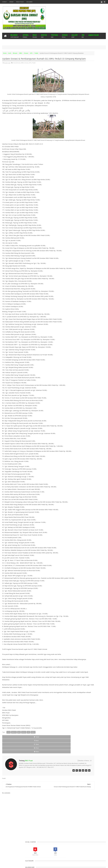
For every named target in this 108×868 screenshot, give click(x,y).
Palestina (78, 173)
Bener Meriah (79, 156)
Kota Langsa (79, 166)
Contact (4, 2)
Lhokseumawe (88, 166)
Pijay (93, 173)
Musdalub (84, 169)
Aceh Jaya (98, 143)
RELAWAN (15, 36)
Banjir (97, 153)
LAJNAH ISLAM (93, 35)
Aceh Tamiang (88, 146)
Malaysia (96, 166)
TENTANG (54, 36)
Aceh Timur (79, 149)
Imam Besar (98, 163)
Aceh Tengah (98, 146)
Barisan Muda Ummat (21, 865)
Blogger (92, 865)
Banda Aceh (90, 153)
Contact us (101, 859)
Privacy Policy (20, 2)
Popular (90, 118)
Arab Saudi (94, 149)
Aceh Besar (91, 143)
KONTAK (44, 36)
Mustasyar (92, 169)
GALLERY (75, 36)
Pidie (89, 173)
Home (5, 53)
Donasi (26, 53)
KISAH (35, 36)
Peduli (36, 53)
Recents (80, 118)
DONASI (65, 36)
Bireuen (15, 53)
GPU (31, 53)
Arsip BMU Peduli (80, 153)
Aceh (10, 53)
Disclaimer (29, 2)
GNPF (87, 163)
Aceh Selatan (79, 146)
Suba (98, 173)
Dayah (94, 159)
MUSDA (78, 169)
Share (23, 762)
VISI (83, 36)
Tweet (9, 762)
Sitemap (11, 2)
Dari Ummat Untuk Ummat (83, 159)
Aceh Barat (83, 143)
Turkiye (77, 176)
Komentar (101, 118)
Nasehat (99, 169)
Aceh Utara (87, 149)
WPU (82, 176)
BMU (21, 53)
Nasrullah (103, 865)
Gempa (82, 163)
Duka (77, 163)
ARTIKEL (26, 36)
